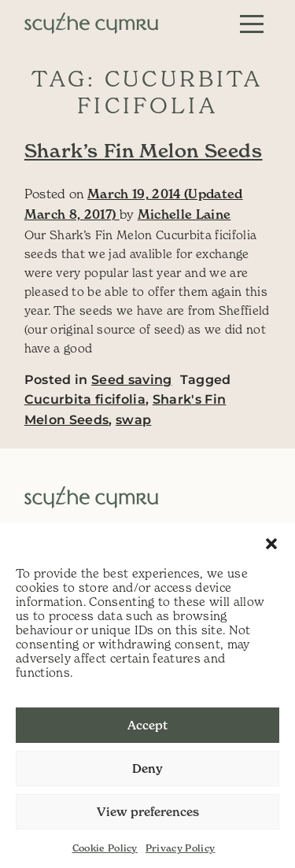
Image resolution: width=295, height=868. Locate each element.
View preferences (148, 812)
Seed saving (132, 380)
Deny (147, 768)
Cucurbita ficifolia (85, 399)
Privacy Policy (181, 848)
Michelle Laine (184, 214)
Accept (147, 725)
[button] (271, 542)
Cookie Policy (105, 848)
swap (133, 420)
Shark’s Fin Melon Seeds (144, 151)
